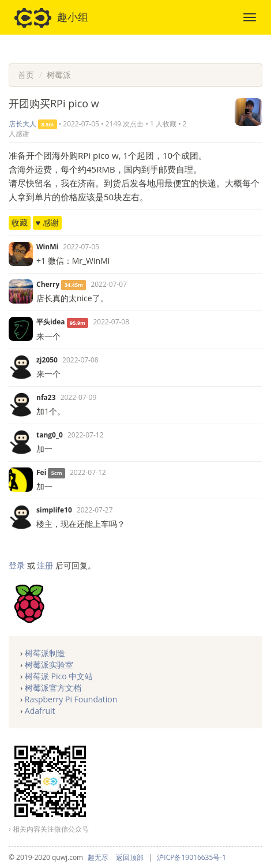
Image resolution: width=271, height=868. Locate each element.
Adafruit (40, 711)
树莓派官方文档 (53, 688)
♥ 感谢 (47, 222)
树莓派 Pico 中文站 (59, 676)
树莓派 (59, 75)
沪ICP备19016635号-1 (191, 857)
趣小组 (51, 18)
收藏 (20, 222)
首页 (26, 75)
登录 (17, 565)
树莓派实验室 (49, 665)
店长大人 (22, 124)
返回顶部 (130, 857)
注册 (45, 565)
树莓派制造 (45, 653)
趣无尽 (98, 857)
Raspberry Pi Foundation (71, 699)
